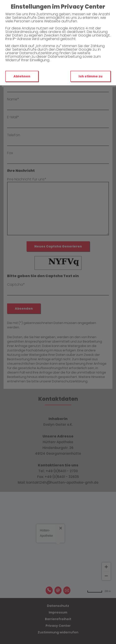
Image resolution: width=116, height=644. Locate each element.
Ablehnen (22, 76)
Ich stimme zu (91, 76)
